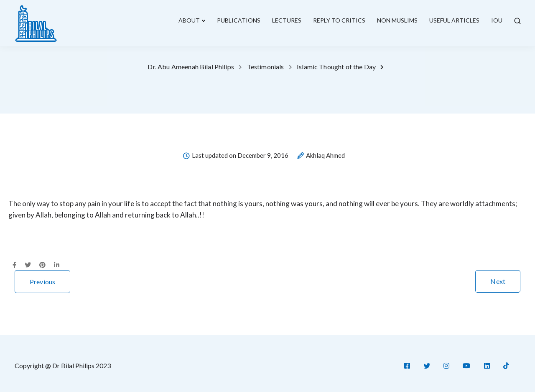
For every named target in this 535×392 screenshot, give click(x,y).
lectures (287, 20)
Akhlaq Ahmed (325, 156)
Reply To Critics (339, 20)
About (189, 20)
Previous (42, 282)
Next (498, 281)
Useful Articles (454, 20)
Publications (239, 20)
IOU (497, 20)
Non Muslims (397, 20)
